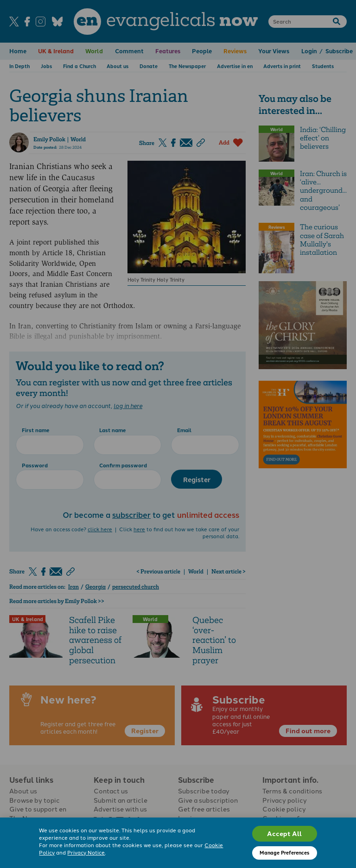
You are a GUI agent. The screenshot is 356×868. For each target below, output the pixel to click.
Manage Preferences (284, 852)
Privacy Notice (86, 852)
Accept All (284, 833)
